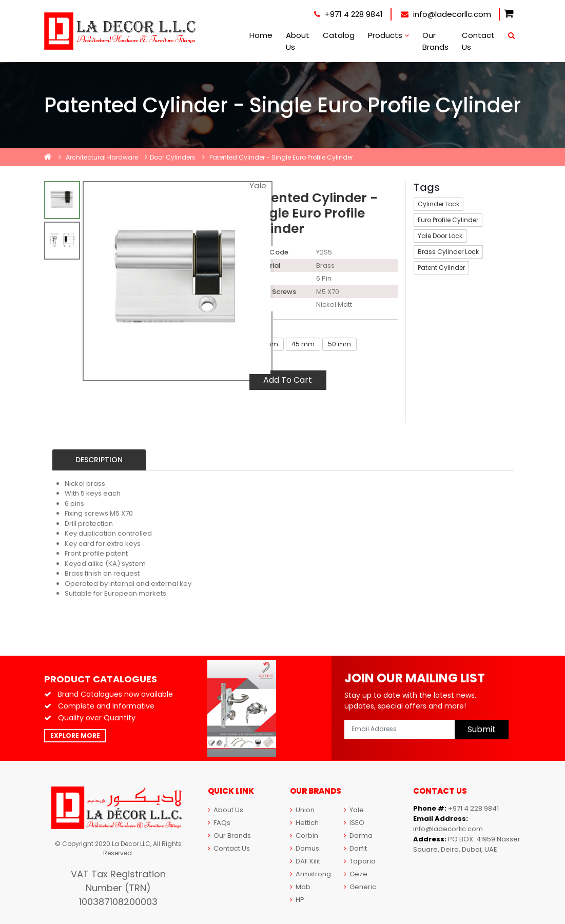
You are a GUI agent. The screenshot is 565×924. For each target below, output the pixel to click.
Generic (360, 887)
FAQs (219, 823)
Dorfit (355, 848)
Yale (354, 810)
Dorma (358, 835)
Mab (300, 887)
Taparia (360, 861)
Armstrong (310, 874)
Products (388, 35)
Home (261, 35)
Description (99, 460)
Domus (305, 848)
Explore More (75, 735)
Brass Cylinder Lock (448, 252)
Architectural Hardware (102, 157)
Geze (356, 874)
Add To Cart (288, 380)
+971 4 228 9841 (348, 14)
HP (297, 900)
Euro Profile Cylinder (448, 220)
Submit (482, 729)
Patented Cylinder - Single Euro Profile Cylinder (281, 157)
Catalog (339, 35)
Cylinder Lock (439, 204)
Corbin (304, 835)
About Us (298, 41)
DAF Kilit (305, 861)
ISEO (354, 823)
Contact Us (478, 41)
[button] (509, 14)
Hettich (304, 823)
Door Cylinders (173, 157)
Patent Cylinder (441, 268)
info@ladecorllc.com (446, 14)
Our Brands (435, 41)
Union (302, 810)
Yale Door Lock (440, 236)
